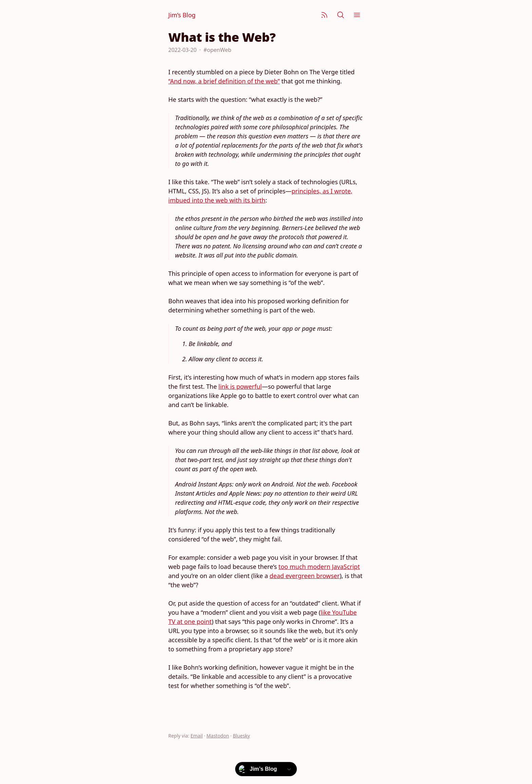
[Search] (341, 15)
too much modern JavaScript (319, 567)
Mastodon (218, 736)
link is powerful (240, 386)
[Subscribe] (324, 15)
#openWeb (217, 50)
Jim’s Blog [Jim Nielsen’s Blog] (182, 15)
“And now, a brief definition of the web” (224, 81)
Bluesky (241, 736)
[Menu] (357, 15)
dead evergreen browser (305, 576)
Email (197, 736)
